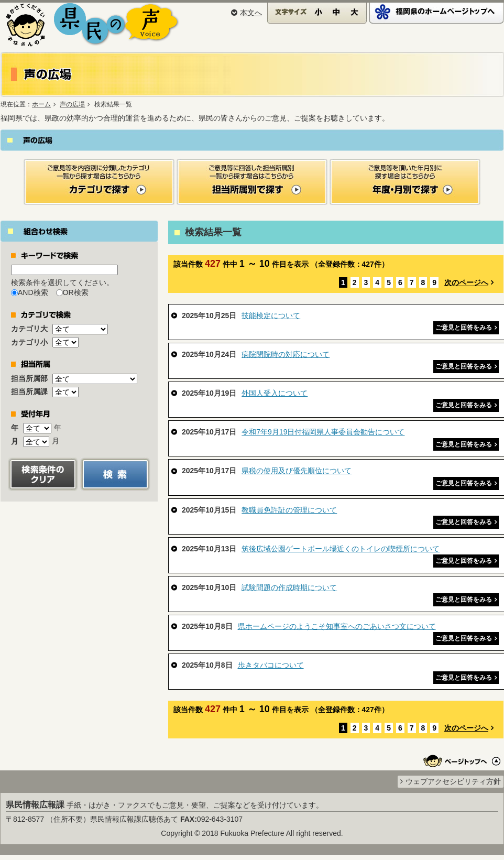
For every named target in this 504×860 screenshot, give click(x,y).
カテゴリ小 (29, 342)
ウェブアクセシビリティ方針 (453, 781)
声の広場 (72, 104)
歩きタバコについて (271, 665)
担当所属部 (29, 378)
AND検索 (33, 292)
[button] (43, 473)
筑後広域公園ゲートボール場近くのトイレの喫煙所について (341, 549)
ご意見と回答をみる (464, 328)
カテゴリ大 (29, 329)
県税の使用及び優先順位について (297, 471)
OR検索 (76, 292)
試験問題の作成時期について (289, 587)
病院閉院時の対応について (286, 354)
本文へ (246, 13)
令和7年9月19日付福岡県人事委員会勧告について (323, 432)
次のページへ (466, 282)
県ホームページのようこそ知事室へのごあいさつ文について (337, 626)
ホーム (41, 104)
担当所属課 (29, 391)
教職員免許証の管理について (289, 510)
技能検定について (271, 315)
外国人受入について (275, 393)
